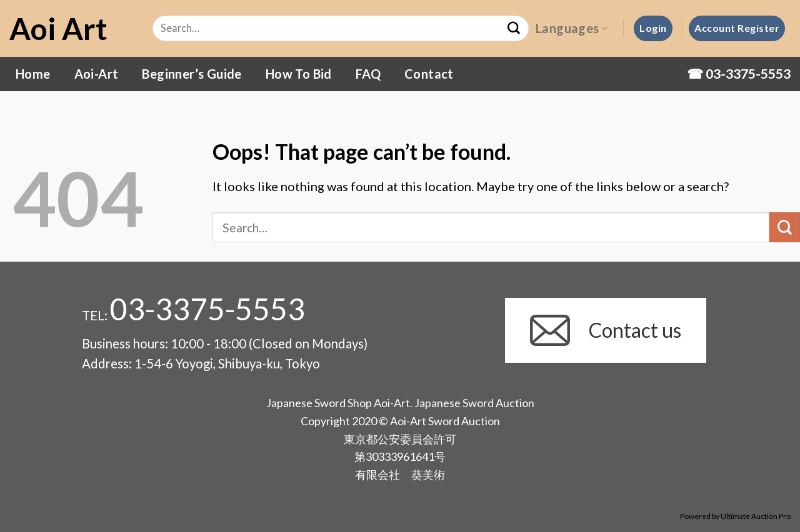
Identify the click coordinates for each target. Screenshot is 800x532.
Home (33, 74)
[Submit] (785, 228)
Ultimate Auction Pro (756, 516)
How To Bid (299, 74)
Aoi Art (58, 29)
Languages (572, 28)
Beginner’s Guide (192, 74)
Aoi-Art (97, 74)
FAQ (368, 74)
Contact (429, 74)
